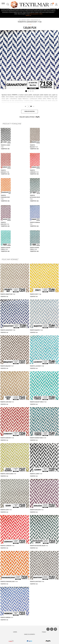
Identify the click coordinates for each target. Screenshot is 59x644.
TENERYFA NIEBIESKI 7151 (7, 618)
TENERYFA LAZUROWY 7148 (37, 366)
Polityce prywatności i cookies (36, 14)
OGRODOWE (24, 20)
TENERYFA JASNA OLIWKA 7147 (8, 474)
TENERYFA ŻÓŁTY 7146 (35, 294)
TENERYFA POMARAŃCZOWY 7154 (5, 197)
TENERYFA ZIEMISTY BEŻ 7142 (8, 294)
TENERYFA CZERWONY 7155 (7, 546)
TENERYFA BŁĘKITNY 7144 (36, 330)
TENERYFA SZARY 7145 (6, 510)
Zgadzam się (28, 15)
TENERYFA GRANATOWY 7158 (8, 330)
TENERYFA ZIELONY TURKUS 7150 (38, 402)
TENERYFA (28, 20)
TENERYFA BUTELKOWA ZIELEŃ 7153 (35, 197)
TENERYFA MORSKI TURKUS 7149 (38, 438)
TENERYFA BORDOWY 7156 (7, 438)
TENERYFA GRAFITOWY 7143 (37, 582)
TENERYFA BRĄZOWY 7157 (7, 366)
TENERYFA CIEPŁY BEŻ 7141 (7, 402)
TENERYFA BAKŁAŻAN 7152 (37, 510)
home (20, 20)
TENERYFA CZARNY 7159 (36, 474)
